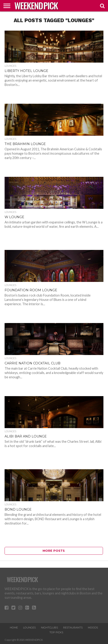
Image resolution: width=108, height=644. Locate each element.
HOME (14, 628)
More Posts (54, 551)
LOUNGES (29, 628)
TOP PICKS (56, 632)
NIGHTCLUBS (49, 628)
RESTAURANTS (73, 628)
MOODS (93, 628)
